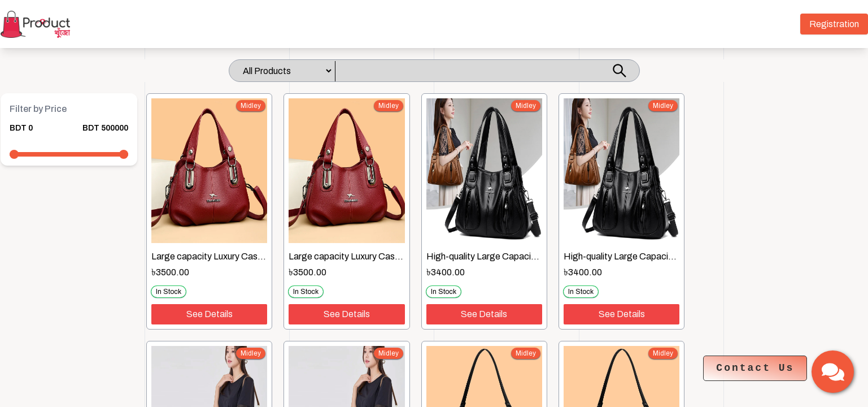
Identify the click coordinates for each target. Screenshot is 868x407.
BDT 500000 (105, 128)
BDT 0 (21, 128)
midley (251, 106)
